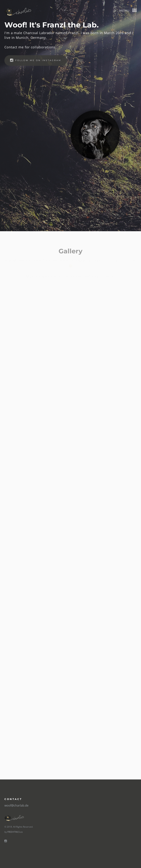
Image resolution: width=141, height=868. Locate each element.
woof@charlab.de (16, 805)
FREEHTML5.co (15, 832)
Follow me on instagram (36, 61)
